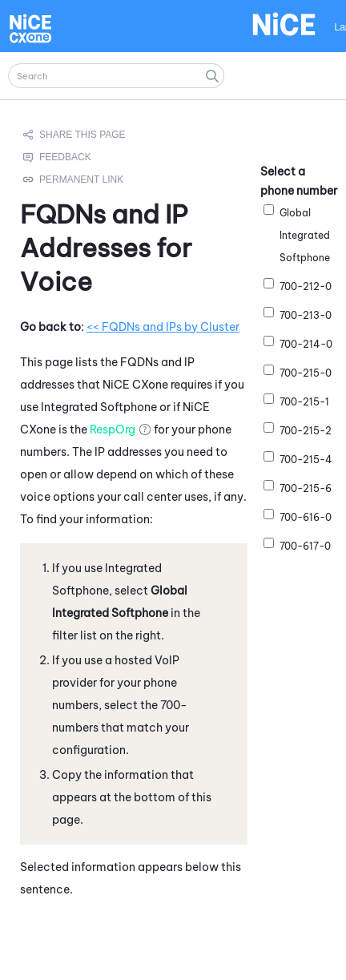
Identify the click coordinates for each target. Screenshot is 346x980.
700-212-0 (306, 286)
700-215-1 (304, 402)
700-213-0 (306, 315)
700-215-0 (306, 373)
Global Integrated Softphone (305, 235)
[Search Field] (116, 76)
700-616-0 (306, 517)
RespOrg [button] (113, 429)
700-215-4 (306, 460)
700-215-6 (306, 488)
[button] (212, 76)
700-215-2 (306, 431)
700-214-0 (306, 344)
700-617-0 (305, 546)
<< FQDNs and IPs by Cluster (163, 326)
